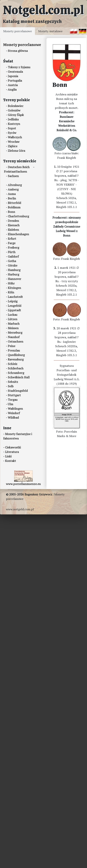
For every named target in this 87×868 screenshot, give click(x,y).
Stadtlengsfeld (18, 391)
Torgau (13, 400)
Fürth (12, 252)
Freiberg (13, 248)
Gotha (12, 261)
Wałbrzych (15, 137)
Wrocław (14, 142)
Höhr (11, 283)
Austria (13, 85)
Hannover (14, 279)
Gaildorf (13, 256)
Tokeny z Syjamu (19, 67)
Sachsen (13, 176)
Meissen (13, 328)
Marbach (14, 324)
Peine (12, 346)
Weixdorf (14, 413)
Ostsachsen (16, 341)
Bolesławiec (16, 106)
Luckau (13, 315)
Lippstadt (14, 310)
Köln (11, 292)
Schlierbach (16, 368)
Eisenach (14, 225)
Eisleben (13, 230)
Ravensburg (16, 359)
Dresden (13, 221)
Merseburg (15, 333)
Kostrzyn (14, 124)
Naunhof (14, 337)
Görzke (13, 265)
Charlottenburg (18, 216)
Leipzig (13, 301)
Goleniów (14, 110)
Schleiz (13, 364)
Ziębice (13, 146)
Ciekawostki (13, 447)
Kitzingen (14, 288)
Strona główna (18, 51)
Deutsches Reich (19, 167)
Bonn (11, 212)
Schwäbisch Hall (19, 377)
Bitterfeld (14, 203)
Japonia (13, 76)
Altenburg (15, 185)
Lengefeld (14, 306)
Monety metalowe (50, 31)
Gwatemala (15, 72)
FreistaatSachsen (15, 171)
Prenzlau (14, 350)
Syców (12, 133)
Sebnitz (13, 382)
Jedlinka (13, 119)
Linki (8, 456)
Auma (12, 194)
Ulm (11, 404)
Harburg (13, 274)
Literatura (12, 452)
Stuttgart (14, 395)
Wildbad (13, 418)
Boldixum (14, 207)
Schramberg (16, 373)
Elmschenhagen (18, 234)
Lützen (13, 319)
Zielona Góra (16, 151)
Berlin (12, 198)
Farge (12, 243)
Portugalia (15, 81)
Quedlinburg (16, 355)
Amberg (13, 189)
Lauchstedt (15, 297)
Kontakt (11, 461)
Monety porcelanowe (17, 31)
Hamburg (14, 270)
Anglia (12, 89)
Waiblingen (15, 409)
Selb (11, 386)
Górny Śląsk (16, 115)
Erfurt (12, 239)
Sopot (12, 128)
